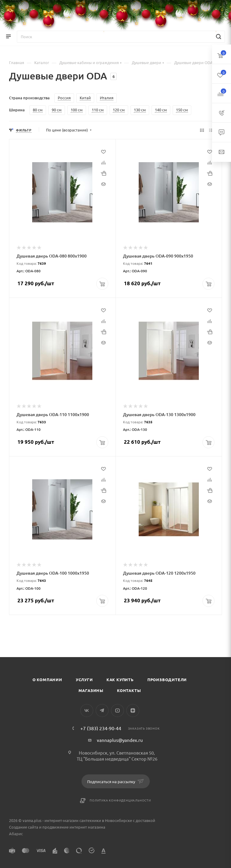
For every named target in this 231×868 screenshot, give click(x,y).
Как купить (120, 679)
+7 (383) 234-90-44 (101, 728)
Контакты (129, 690)
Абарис (16, 833)
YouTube (117, 710)
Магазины (91, 690)
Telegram (102, 710)
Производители (167, 679)
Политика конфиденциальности (120, 800)
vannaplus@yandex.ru (120, 740)
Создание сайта (24, 827)
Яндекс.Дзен (133, 710)
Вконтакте (87, 710)
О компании (47, 679)
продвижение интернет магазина (74, 827)
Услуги (84, 679)
